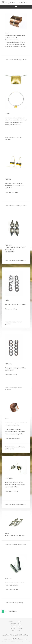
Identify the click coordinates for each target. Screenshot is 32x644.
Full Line (24, 60)
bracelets (15, 447)
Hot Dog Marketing (17, 637)
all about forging (17, 60)
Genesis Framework (9, 641)
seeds (24, 260)
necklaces (8, 139)
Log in (28, 641)
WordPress (21, 641)
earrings (19, 205)
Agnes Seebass (16, 3)
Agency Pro (22, 640)
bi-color (14, 137)
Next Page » (13, 611)
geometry (8, 324)
